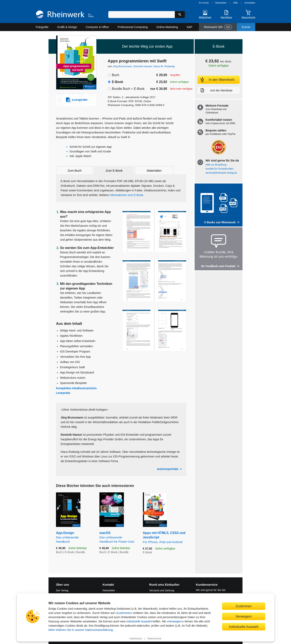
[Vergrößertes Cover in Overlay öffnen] (74, 63)
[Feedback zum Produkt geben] (219, 249)
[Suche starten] (180, 15)
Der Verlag (62, 590)
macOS (118, 537)
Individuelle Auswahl (244, 627)
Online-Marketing (167, 27)
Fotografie (42, 27)
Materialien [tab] (154, 170)
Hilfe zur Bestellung (216, 165)
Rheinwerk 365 (218, 27)
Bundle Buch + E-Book (128, 89)
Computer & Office (97, 27)
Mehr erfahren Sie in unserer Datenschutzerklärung (81, 630)
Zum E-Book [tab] (114, 170)
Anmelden (250, 3)
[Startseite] (65, 15)
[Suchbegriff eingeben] (142, 15)
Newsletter (221, 3)
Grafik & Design (67, 27)
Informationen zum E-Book (126, 195)
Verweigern (175, 621)
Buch (115, 75)
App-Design (75, 537)
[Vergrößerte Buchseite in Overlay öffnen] (154, 231)
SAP (189, 27)
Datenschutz (154, 639)
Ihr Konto (204, 3)
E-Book (117, 82)
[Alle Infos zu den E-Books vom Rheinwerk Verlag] (219, 205)
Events (246, 27)
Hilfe (235, 3)
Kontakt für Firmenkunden (219, 169)
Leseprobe (63, 393)
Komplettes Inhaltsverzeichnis (76, 388)
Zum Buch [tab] (75, 170)
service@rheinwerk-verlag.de (221, 173)
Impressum (136, 639)
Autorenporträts (168, 469)
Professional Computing (133, 27)
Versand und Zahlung (162, 590)
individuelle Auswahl (139, 621)
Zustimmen (124, 613)
